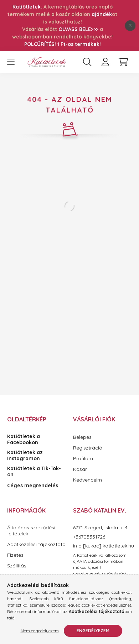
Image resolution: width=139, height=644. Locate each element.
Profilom (83, 459)
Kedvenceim (87, 480)
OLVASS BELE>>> (78, 29)
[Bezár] (130, 26)
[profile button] (105, 62)
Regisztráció (88, 448)
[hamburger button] (11, 62)
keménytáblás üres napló (80, 7)
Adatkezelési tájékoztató (36, 544)
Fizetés (15, 555)
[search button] (87, 62)
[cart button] (123, 62)
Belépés (82, 437)
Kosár (80, 469)
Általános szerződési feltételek (31, 531)
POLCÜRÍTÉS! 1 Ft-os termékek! (63, 44)
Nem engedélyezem (40, 631)
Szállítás (17, 566)
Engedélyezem (93, 631)
